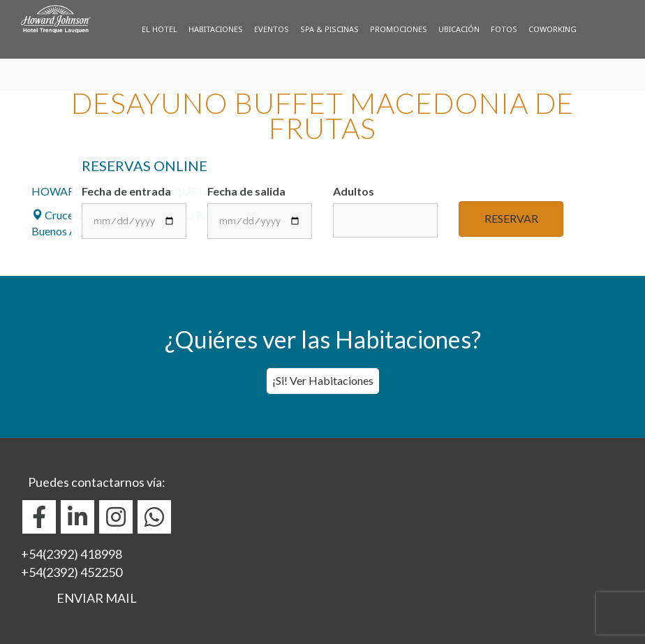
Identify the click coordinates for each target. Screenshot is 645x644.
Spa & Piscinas (329, 29)
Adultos (385, 211)
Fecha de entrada (134, 212)
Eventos (272, 29)
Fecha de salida (260, 212)
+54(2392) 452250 (72, 572)
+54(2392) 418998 (72, 554)
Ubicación (459, 29)
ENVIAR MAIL (97, 598)
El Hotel (160, 29)
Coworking (553, 29)
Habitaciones (216, 29)
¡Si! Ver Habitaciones (323, 380)
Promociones (399, 29)
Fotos (504, 29)
